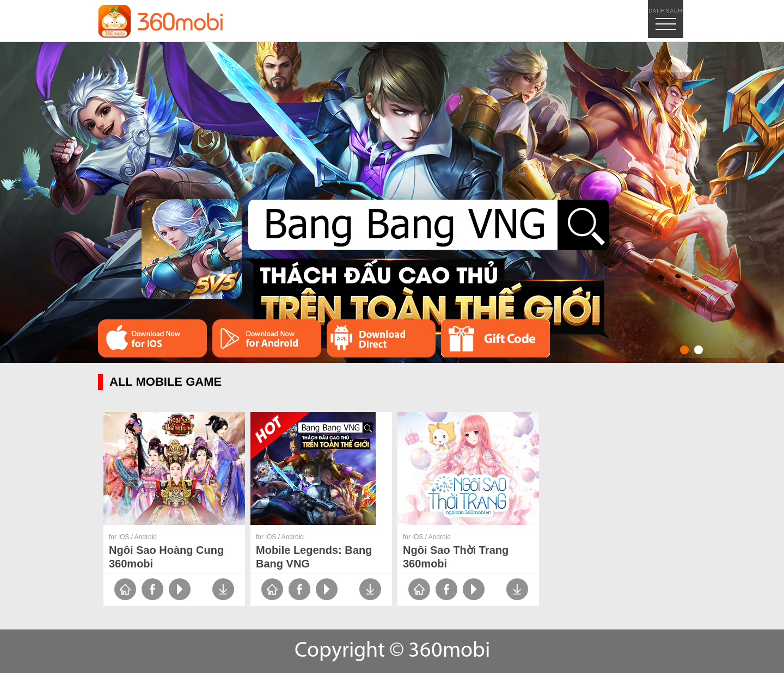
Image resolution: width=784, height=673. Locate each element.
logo (160, 21)
